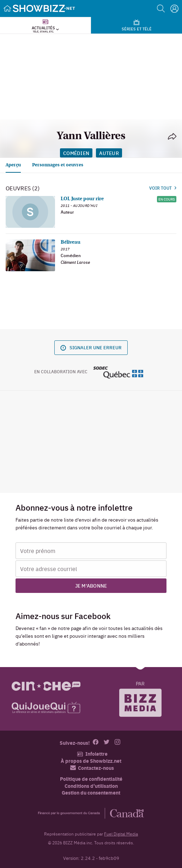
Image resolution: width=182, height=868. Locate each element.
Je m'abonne (91, 585)
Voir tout (163, 188)
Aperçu (13, 165)
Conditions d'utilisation (91, 786)
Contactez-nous (92, 768)
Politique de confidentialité (91, 779)
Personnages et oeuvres (58, 165)
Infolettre (92, 754)
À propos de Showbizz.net (91, 761)
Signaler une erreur (91, 347)
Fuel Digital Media (121, 834)
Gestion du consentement (91, 792)
